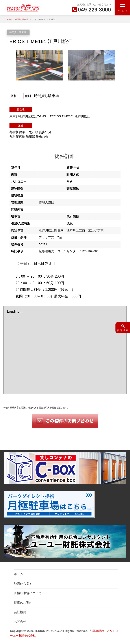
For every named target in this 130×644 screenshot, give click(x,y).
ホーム (19, 574)
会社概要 (20, 612)
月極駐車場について (28, 593)
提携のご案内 (23, 603)
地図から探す (23, 584)
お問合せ (20, 622)
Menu (122, 11)
